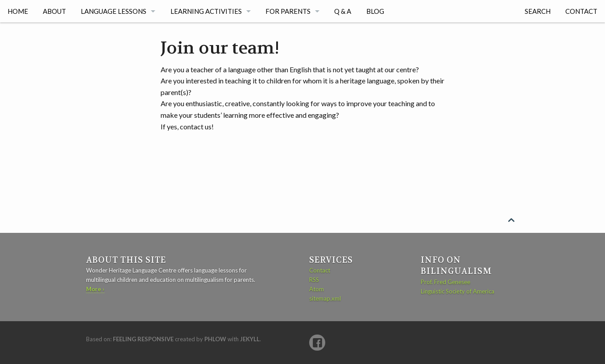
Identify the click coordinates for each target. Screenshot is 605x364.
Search (538, 11)
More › (95, 289)
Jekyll (250, 339)
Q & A (343, 11)
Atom (317, 289)
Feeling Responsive (143, 339)
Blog (375, 11)
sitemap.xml (325, 298)
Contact (581, 11)
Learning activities (206, 11)
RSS (314, 280)
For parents (288, 11)
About (54, 11)
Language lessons (114, 11)
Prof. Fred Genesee (445, 282)
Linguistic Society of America (458, 291)
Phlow (215, 339)
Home (18, 11)
